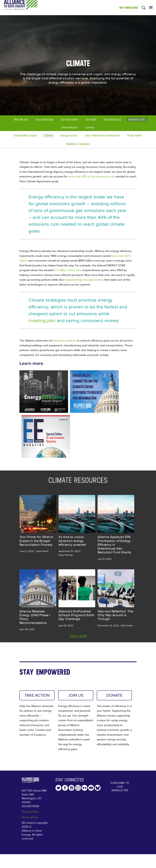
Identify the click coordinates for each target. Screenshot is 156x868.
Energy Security (69, 136)
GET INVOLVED (129, 8)
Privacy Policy (30, 812)
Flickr (85, 788)
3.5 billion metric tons (68, 270)
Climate (48, 136)
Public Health (135, 136)
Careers (90, 127)
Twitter (58, 788)
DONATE (114, 695)
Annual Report (70, 127)
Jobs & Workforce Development (102, 136)
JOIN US (76, 695)
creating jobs (42, 321)
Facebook (65, 788)
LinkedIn (71, 788)
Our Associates (70, 120)
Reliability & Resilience (78, 144)
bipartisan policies (65, 341)
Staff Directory (112, 120)
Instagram (78, 788)
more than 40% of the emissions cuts (91, 177)
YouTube (91, 788)
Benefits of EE (137, 120)
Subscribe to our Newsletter (120, 787)
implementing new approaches (84, 280)
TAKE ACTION (32, 698)
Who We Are (21, 120)
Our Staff (91, 120)
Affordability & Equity (25, 136)
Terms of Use (30, 818)
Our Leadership (45, 120)
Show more (78, 636)
